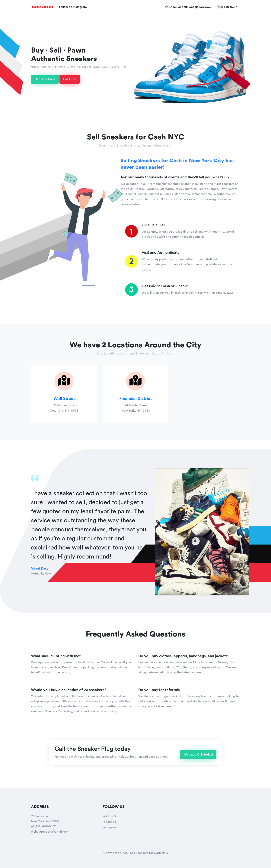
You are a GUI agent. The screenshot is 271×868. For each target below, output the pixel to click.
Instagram (110, 827)
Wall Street (64, 399)
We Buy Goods (113, 816)
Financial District (135, 399)
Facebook (109, 822)
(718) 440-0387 (227, 7)
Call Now (69, 79)
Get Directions (45, 79)
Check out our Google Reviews (189, 6)
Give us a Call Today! (198, 755)
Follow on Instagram (74, 6)
